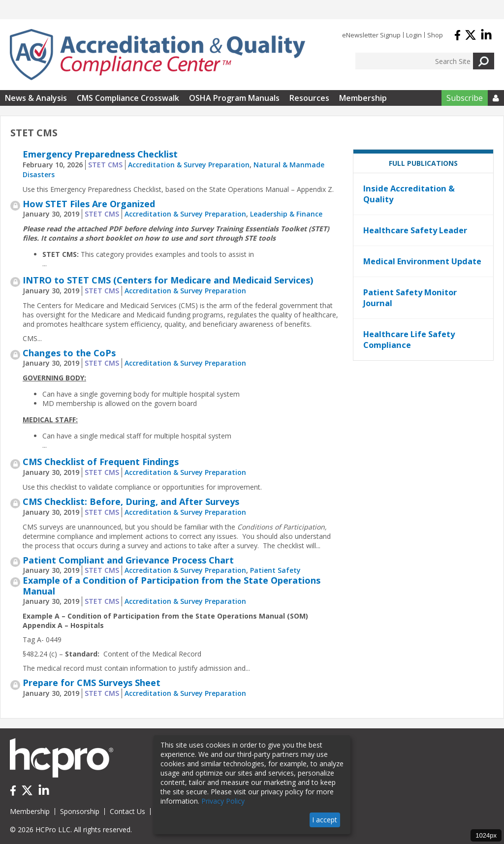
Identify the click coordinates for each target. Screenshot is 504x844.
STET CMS (105, 165)
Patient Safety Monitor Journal (410, 298)
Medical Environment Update (422, 261)
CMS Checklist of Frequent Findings (101, 462)
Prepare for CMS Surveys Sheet (92, 683)
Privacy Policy (223, 801)
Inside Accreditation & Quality (409, 194)
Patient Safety (275, 570)
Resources (309, 98)
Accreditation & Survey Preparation (189, 165)
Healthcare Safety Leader (415, 230)
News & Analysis (36, 98)
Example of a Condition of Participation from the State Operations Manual (172, 586)
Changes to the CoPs (69, 353)
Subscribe (465, 98)
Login (414, 35)
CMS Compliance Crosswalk (128, 98)
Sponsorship (80, 811)
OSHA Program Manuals (234, 98)
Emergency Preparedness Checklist (100, 154)
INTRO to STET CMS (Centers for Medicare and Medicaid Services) (168, 280)
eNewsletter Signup (371, 35)
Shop (435, 35)
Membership (363, 98)
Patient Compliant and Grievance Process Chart (128, 560)
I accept (325, 820)
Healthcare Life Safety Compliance (409, 340)
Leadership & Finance (286, 214)
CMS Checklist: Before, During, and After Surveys (131, 501)
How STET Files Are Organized (89, 204)
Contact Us (127, 811)
